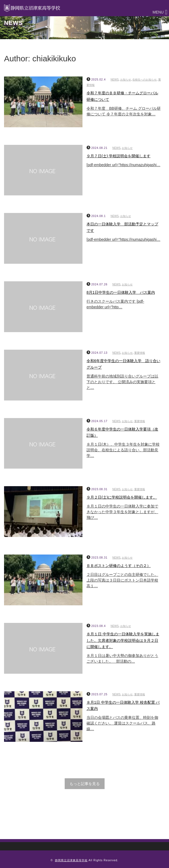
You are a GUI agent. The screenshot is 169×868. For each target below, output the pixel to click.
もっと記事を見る (85, 784)
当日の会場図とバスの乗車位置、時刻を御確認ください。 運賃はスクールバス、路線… (122, 723)
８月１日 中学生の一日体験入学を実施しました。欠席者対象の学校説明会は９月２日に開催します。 (123, 640)
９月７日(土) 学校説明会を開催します (118, 156)
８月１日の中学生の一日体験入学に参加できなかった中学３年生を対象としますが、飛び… (122, 512)
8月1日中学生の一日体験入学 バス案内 (121, 292)
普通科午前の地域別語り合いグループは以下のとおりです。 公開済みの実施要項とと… (122, 382)
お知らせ (126, 80)
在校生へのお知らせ (144, 80)
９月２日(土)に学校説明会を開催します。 (122, 497)
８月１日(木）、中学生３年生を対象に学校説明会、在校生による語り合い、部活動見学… (123, 450)
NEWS (115, 80)
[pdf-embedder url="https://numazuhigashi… (123, 165)
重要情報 (140, 353)
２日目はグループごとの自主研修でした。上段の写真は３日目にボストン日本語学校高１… (122, 580)
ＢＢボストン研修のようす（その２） (119, 566)
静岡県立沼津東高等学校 (71, 860)
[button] (158, 12)
